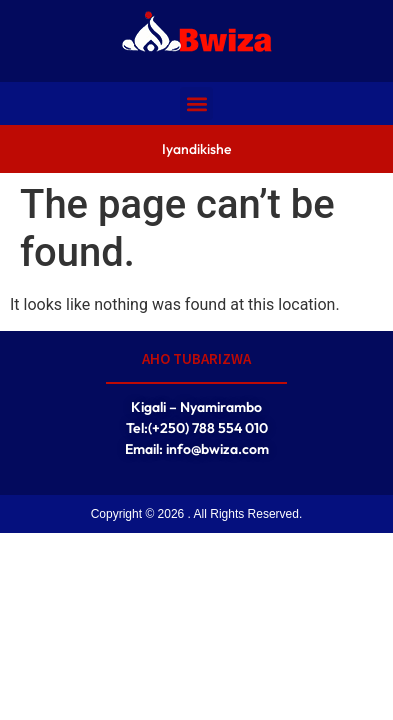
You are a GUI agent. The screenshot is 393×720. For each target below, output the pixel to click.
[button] (196, 103)
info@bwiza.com (217, 449)
